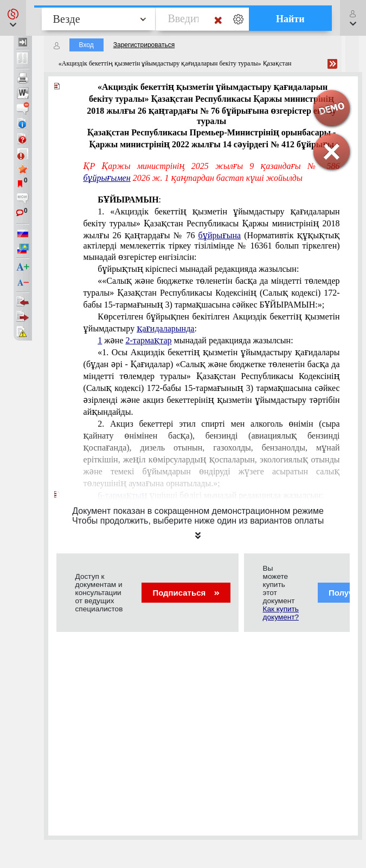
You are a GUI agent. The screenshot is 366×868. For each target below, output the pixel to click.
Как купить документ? (281, 613)
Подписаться (186, 593)
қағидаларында (165, 328)
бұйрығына (220, 235)
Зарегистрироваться (144, 45)
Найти (290, 19)
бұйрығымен (107, 178)
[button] (13, 18)
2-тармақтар (149, 340)
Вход (86, 45)
